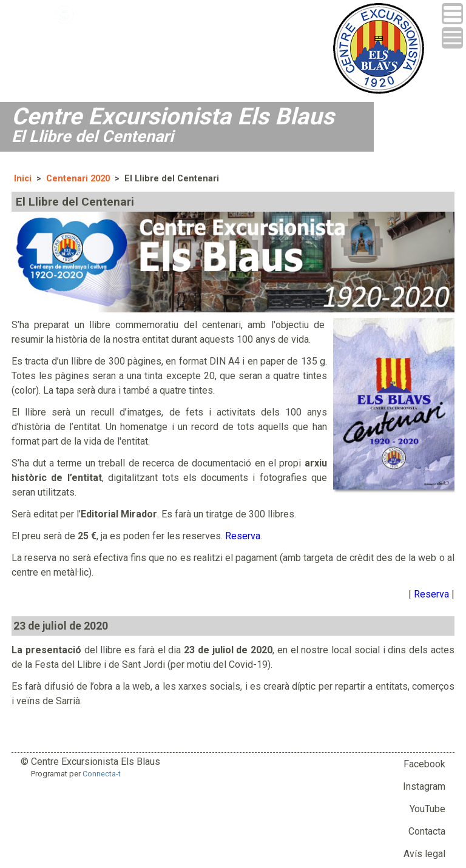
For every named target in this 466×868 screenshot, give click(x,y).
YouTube (427, 809)
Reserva (243, 536)
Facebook (424, 764)
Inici (23, 179)
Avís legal (424, 854)
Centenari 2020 (78, 179)
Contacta (427, 831)
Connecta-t (102, 774)
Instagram (424, 786)
